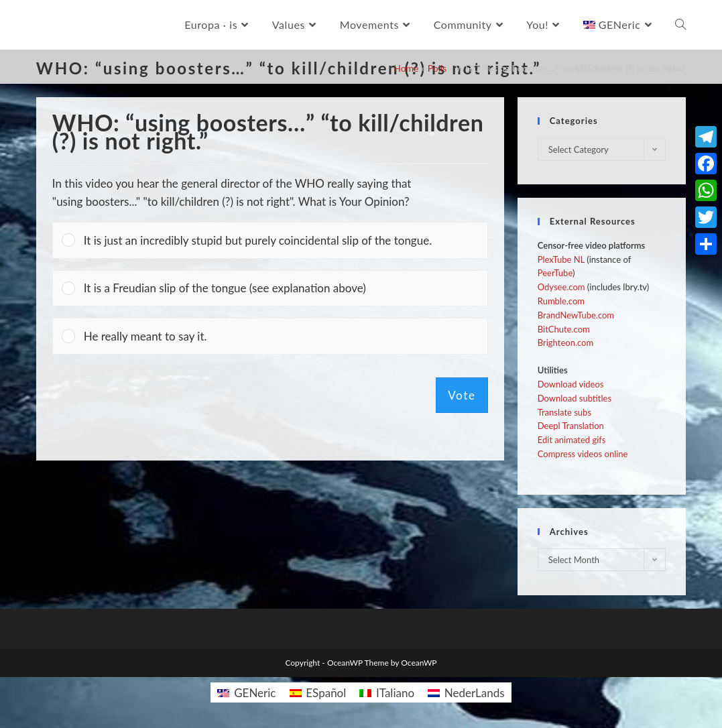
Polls (437, 68)
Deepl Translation (571, 426)
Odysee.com (561, 287)
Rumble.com (561, 301)
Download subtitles (575, 398)
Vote (462, 395)
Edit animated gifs (572, 440)
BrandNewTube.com (576, 315)
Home (406, 68)
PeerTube (555, 273)
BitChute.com (564, 329)
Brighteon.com (565, 343)
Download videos (571, 384)
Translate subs (564, 412)
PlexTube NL (561, 259)
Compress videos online (583, 454)
